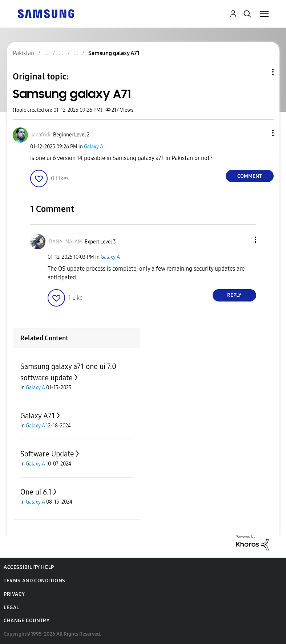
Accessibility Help (29, 567)
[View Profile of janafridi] (41, 135)
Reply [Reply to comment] (234, 295)
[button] (261, 133)
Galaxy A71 (38, 416)
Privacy (14, 594)
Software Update (47, 454)
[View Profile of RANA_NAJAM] (66, 242)
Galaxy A (94, 147)
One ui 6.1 (36, 492)
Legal (11, 608)
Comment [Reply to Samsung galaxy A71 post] (249, 176)
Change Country (27, 621)
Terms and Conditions (35, 581)
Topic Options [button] (261, 72)
